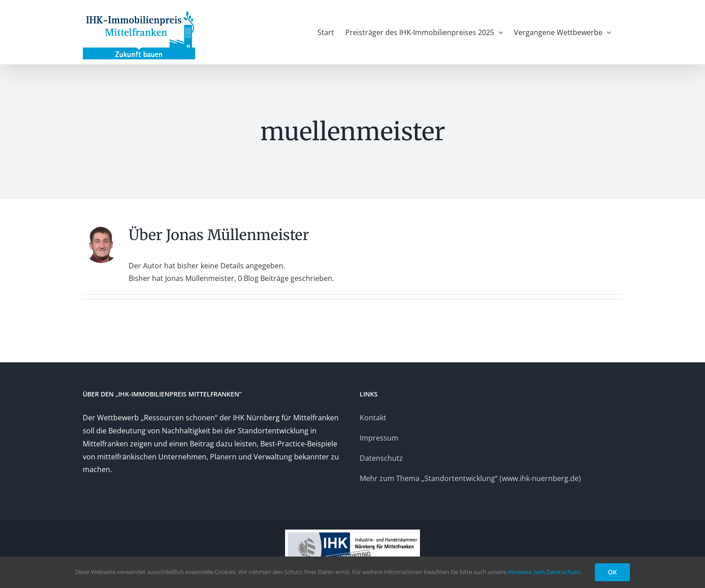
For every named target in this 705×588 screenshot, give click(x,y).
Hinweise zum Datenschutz (544, 572)
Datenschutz (381, 458)
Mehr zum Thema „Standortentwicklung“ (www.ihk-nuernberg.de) (470, 478)
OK (612, 572)
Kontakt (373, 418)
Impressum (379, 438)
